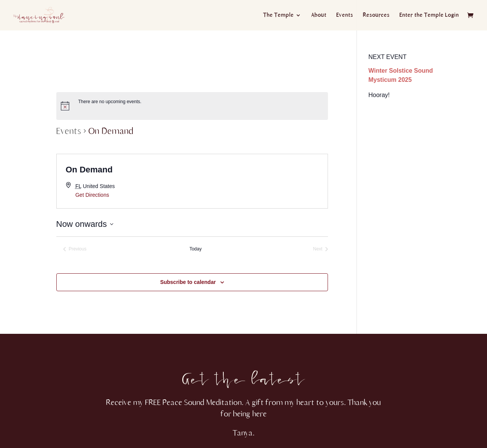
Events (345, 15)
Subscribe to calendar (188, 282)
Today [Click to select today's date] (196, 249)
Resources (376, 15)
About (319, 15)
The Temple (279, 15)
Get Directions (92, 195)
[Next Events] (321, 249)
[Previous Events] (75, 249)
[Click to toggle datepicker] (85, 224)
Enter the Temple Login (429, 15)
